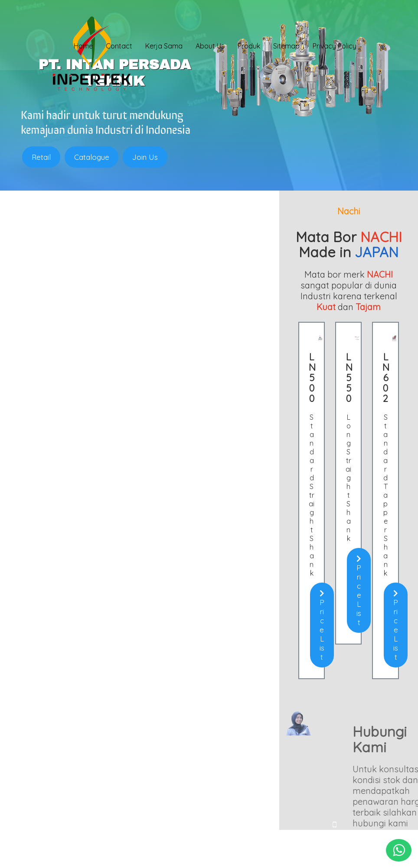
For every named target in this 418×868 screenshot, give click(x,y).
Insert (41, 752)
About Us (210, 46)
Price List (84, 444)
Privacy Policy (335, 46)
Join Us (145, 157)
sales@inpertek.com (191, 811)
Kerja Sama (164, 46)
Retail (41, 157)
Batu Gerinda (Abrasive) (68, 784)
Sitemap (286, 46)
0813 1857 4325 (181, 797)
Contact (119, 46)
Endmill (43, 737)
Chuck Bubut (51, 768)
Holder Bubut (52, 745)
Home (83, 46)
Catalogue (92, 157)
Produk (249, 46)
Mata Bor (46, 776)
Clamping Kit (51, 760)
